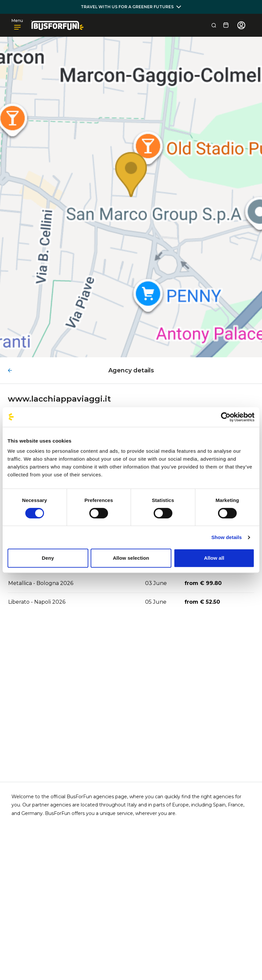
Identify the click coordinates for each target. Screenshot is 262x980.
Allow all (214, 558)
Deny (48, 558)
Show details (227, 537)
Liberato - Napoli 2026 (37, 602)
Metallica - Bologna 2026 (41, 583)
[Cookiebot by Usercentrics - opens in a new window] (226, 417)
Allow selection (131, 558)
